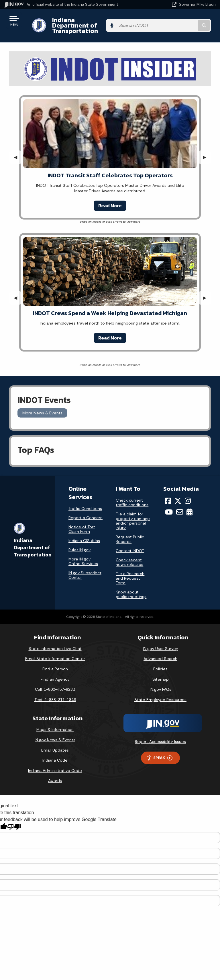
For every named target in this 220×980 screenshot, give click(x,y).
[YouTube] (169, 506)
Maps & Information (55, 724)
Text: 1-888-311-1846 (55, 694)
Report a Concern (86, 512)
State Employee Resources (160, 694)
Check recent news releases (129, 557)
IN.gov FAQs (161, 684)
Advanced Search (160, 653)
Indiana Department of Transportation (81, 23)
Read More (110, 200)
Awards (55, 775)
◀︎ (18, 152)
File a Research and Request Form (130, 573)
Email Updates (55, 744)
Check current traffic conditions (132, 497)
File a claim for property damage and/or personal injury (133, 515)
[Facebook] (168, 495)
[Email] (180, 506)
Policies (160, 663)
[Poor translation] (14, 821)
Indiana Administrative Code (55, 765)
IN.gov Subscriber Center (85, 570)
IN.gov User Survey (161, 643)
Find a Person (55, 663)
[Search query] (185, 23)
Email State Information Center (55, 653)
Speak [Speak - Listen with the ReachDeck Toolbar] (160, 752)
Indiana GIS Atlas (84, 535)
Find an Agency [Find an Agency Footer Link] (55, 674)
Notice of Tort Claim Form (82, 524)
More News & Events (42, 407)
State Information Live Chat (55, 643)
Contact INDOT (130, 545)
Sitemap (161, 674)
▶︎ (207, 152)
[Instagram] (188, 495)
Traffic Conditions (85, 503)
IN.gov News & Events (55, 734)
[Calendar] (189, 506)
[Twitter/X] (178, 495)
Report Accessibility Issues (160, 736)
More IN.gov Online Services (83, 556)
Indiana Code (55, 755)
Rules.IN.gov (79, 544)
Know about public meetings (131, 589)
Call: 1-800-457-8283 (55, 684)
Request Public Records (130, 534)
